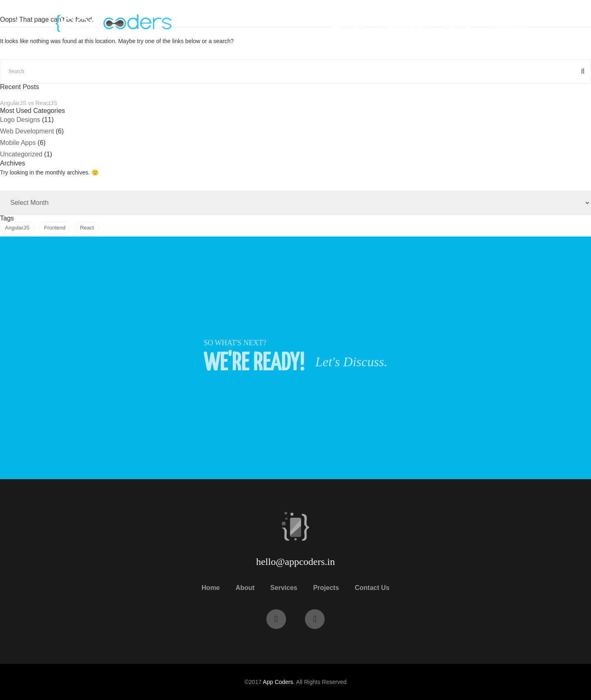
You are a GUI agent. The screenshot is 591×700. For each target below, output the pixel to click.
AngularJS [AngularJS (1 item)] (17, 228)
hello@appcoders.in (295, 562)
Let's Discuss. (351, 362)
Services (284, 588)
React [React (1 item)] (87, 228)
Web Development (27, 131)
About (245, 588)
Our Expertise (404, 24)
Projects (458, 24)
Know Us (348, 24)
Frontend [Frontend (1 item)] (55, 228)
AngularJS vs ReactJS (29, 103)
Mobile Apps (18, 143)
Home (211, 588)
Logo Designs (20, 120)
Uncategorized (21, 154)
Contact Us (508, 24)
